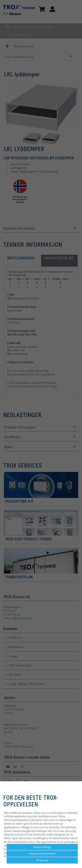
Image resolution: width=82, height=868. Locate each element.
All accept (42, 860)
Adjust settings (42, 847)
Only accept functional (42, 853)
